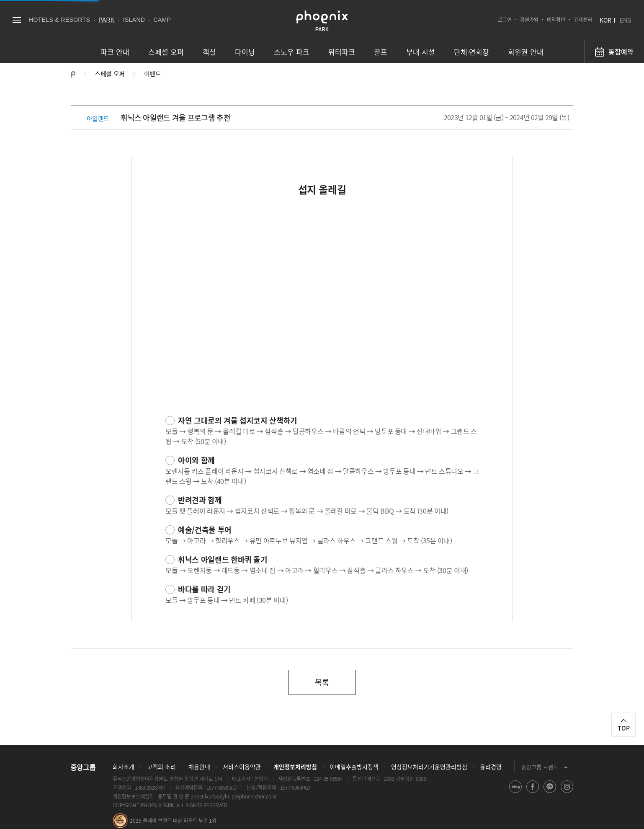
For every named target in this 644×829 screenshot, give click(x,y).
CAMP (162, 20)
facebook (533, 793)
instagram (567, 793)
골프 (381, 52)
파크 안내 (115, 52)
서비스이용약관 (242, 767)
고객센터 (583, 20)
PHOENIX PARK (322, 21)
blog (516, 793)
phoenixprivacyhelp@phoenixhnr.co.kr (234, 796)
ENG (626, 20)
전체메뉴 (17, 20)
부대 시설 (421, 52)
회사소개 (124, 767)
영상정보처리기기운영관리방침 (429, 767)
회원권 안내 (526, 52)
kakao (550, 793)
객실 (209, 52)
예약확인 (556, 20)
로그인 (505, 20)
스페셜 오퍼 (166, 52)
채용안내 (199, 767)
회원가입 (529, 20)
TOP (624, 728)
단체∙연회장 (472, 52)
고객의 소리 (161, 767)
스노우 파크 (292, 52)
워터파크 (342, 52)
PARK (107, 20)
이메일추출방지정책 (354, 767)
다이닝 (245, 52)
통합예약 (621, 52)
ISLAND (134, 20)
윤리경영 (491, 767)
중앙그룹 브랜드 (540, 767)
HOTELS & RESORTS (59, 20)
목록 (322, 682)
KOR (605, 20)
